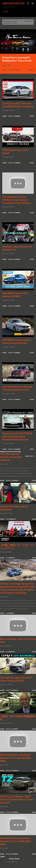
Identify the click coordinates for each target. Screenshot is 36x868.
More (32, 70)
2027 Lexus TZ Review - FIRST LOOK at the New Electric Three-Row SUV (17, 799)
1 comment (10, 613)
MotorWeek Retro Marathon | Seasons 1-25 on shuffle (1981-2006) (16, 758)
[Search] (28, 3)
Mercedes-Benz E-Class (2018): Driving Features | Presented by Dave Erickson (17, 200)
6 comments (11, 558)
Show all (29, 21)
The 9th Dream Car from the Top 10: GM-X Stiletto (11, 457)
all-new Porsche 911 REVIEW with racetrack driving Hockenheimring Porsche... (17, 436)
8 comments (11, 652)
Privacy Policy (13, 862)
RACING (6, 12)
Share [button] (4, 70)
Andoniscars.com (13, 3)
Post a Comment (14, 70)
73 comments (11, 519)
